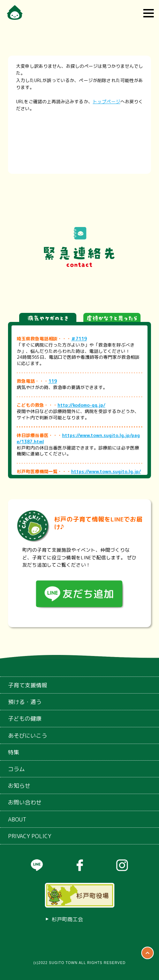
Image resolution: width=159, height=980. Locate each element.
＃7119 (79, 339)
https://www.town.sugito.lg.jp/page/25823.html (79, 475)
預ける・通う (25, 702)
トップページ (107, 102)
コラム (16, 769)
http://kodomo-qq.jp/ (81, 405)
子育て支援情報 (28, 685)
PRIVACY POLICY (30, 836)
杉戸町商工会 (67, 920)
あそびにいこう (28, 736)
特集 (14, 752)
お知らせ (19, 786)
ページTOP (147, 953)
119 (53, 381)
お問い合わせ (25, 802)
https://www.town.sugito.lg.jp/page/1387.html (78, 438)
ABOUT (17, 819)
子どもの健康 (25, 719)
